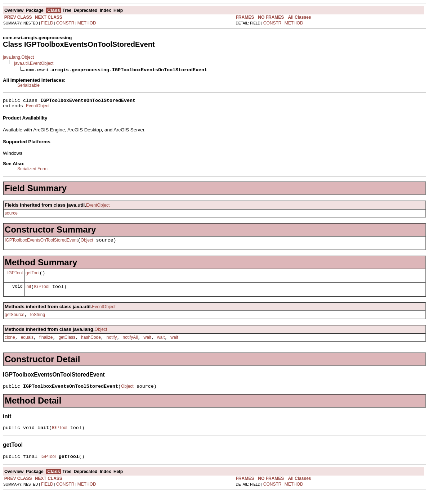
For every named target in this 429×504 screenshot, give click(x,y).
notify (112, 345)
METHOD (87, 23)
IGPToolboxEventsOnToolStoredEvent (41, 243)
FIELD (47, 23)
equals (27, 345)
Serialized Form (32, 171)
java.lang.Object (18, 57)
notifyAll (130, 345)
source (11, 215)
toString (38, 321)
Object (87, 243)
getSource (15, 321)
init (28, 292)
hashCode (91, 345)
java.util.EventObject (34, 63)
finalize (46, 345)
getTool (33, 277)
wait (148, 345)
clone (10, 345)
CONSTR (65, 23)
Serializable (28, 85)
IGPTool (15, 277)
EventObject (38, 108)
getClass (67, 345)
